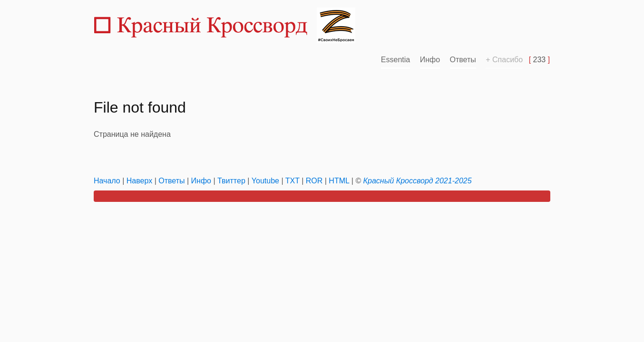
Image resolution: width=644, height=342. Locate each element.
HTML (339, 181)
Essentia (395, 60)
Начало (107, 181)
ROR (314, 181)
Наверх (139, 181)
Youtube (265, 181)
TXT (293, 181)
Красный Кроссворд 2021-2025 (418, 181)
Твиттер (231, 181)
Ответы (463, 60)
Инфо (430, 60)
